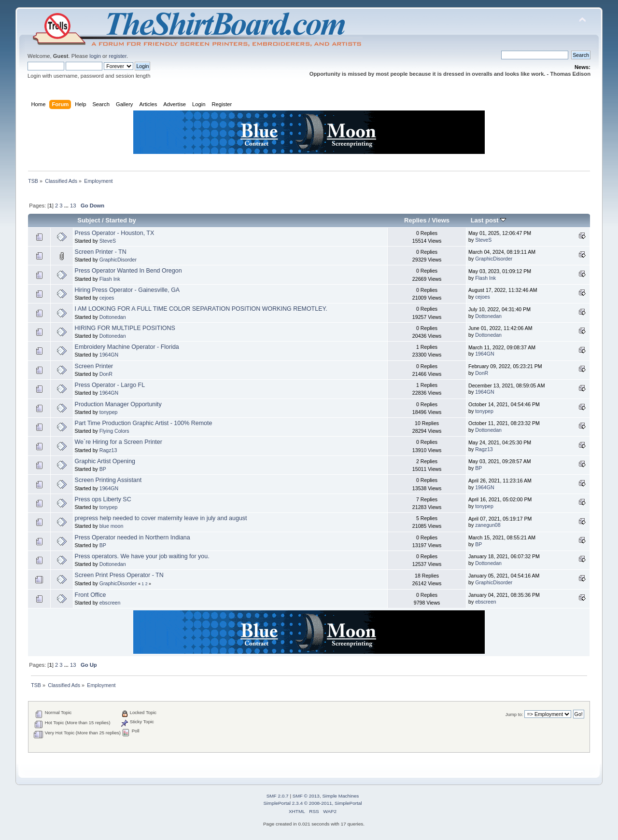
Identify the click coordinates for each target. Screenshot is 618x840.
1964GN (109, 355)
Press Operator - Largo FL (110, 385)
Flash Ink (110, 279)
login (95, 56)
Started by (121, 220)
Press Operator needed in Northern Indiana (133, 537)
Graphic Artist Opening (105, 461)
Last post (489, 220)
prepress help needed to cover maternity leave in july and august (161, 518)
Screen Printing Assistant (108, 480)
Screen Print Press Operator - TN (119, 575)
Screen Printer (94, 366)
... (67, 206)
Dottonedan (113, 317)
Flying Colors (114, 431)
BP (103, 469)
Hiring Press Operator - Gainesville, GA (127, 290)
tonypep (109, 412)
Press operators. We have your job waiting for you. (142, 556)
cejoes (107, 298)
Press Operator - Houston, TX (115, 233)
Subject (89, 220)
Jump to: (514, 714)
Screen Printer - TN (101, 252)
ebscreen (110, 603)
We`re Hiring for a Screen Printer (119, 442)
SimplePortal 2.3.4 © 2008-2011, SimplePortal (312, 803)
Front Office (91, 595)
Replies (415, 220)
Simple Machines (340, 796)
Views (441, 220)
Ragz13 (108, 450)
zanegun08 (488, 525)
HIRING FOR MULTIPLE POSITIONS (125, 328)
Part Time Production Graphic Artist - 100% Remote (144, 423)
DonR (106, 374)
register (118, 56)
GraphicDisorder (118, 260)
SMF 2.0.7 (278, 796)
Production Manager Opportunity (118, 404)
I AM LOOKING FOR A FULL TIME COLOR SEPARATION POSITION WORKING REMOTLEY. (201, 309)
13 (73, 206)
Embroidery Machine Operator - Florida (127, 347)
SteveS (108, 241)
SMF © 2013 (306, 796)
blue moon (111, 526)
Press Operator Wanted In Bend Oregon (128, 271)
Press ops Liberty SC (103, 499)
